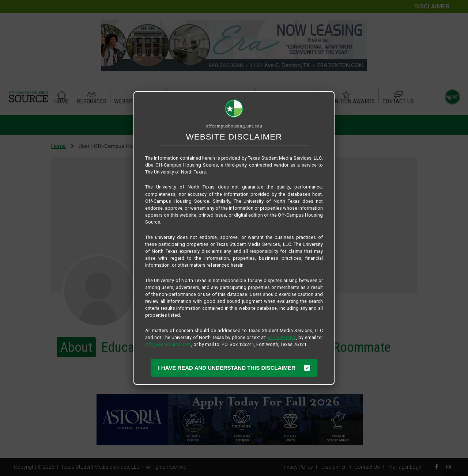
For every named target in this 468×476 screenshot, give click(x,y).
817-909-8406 (282, 337)
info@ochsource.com (168, 344)
